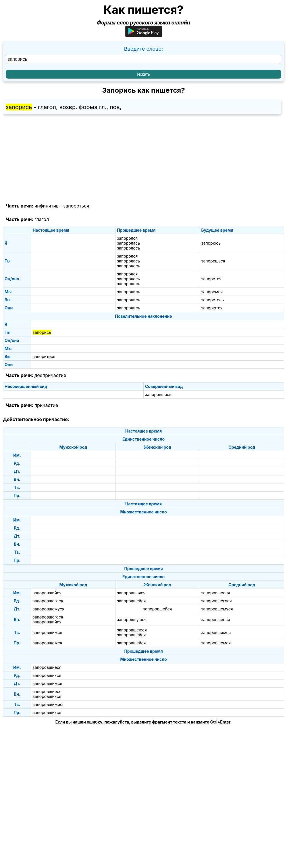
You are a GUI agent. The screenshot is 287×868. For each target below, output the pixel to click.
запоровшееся (216, 593)
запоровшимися (49, 704)
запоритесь (44, 356)
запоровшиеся (47, 667)
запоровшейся (131, 601)
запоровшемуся (49, 609)
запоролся (127, 238)
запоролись (129, 292)
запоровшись (158, 394)
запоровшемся (48, 643)
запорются (212, 308)
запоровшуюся (132, 619)
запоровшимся (48, 632)
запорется (211, 279)
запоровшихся (47, 675)
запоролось (129, 248)
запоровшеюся (132, 630)
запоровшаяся (131, 593)
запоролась (128, 243)
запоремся (212, 292)
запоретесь (213, 300)
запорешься (213, 261)
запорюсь (211, 243)
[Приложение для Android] (144, 35)
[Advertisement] (143, 159)
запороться (76, 206)
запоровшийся (47, 593)
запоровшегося (48, 601)
